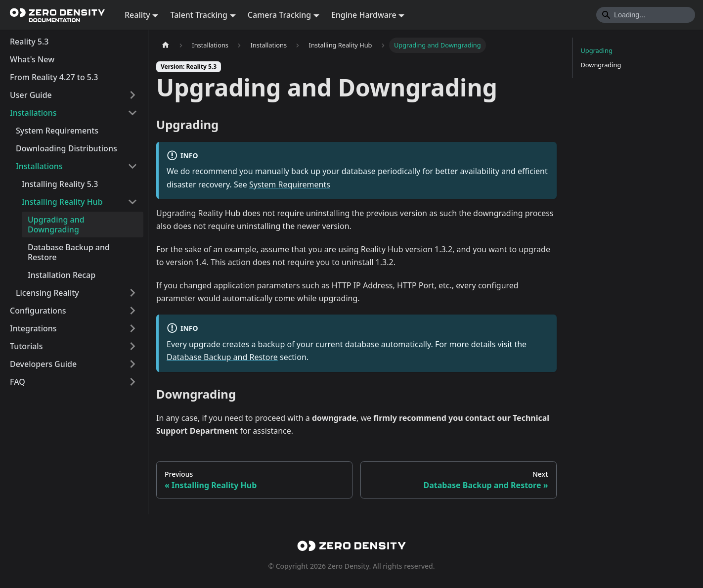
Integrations (33, 328)
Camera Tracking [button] (279, 15)
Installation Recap (62, 275)
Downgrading (601, 65)
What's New (32, 59)
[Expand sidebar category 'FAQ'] (132, 382)
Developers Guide (43, 364)
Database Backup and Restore (69, 252)
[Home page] (166, 45)
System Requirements (57, 131)
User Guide (31, 95)
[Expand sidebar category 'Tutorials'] (132, 346)
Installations (33, 113)
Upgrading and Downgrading (56, 225)
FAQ (18, 382)
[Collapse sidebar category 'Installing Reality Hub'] (132, 202)
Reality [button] (137, 15)
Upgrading (597, 50)
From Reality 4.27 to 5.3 (54, 77)
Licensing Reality (47, 293)
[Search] (646, 15)
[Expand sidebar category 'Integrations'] (132, 328)
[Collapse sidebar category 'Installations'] (132, 113)
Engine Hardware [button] (364, 15)
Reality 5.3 (29, 42)
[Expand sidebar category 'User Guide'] (132, 95)
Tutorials (26, 346)
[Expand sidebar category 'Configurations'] (132, 311)
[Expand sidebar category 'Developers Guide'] (132, 364)
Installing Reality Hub (62, 202)
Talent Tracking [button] (199, 15)
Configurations (38, 311)
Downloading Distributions (66, 148)
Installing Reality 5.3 (60, 184)
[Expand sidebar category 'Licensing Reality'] (132, 293)
